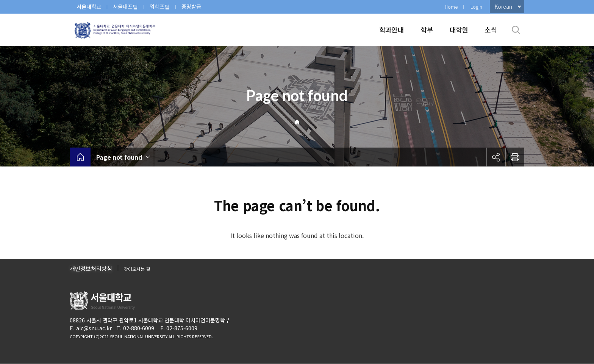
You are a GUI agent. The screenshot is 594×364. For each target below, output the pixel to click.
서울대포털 (125, 6)
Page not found (119, 157)
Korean (503, 6)
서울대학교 (89, 6)
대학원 (459, 30)
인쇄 (515, 157)
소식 (491, 30)
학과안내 (392, 30)
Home (451, 7)
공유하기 (496, 157)
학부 (427, 30)
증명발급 (191, 6)
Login (476, 7)
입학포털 (160, 6)
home (80, 157)
